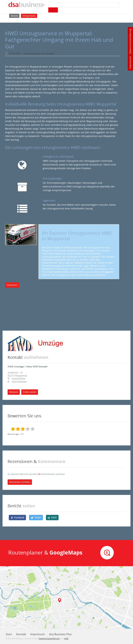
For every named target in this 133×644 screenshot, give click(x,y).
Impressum (130, 62)
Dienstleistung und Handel (38, 54)
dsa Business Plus (60, 634)
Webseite (14, 392)
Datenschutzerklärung (130, 41)
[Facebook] (17, 518)
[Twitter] (36, 518)
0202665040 (19, 379)
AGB (66, 638)
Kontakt (21, 634)
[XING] (52, 518)
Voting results (29, 16)
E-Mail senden (30, 392)
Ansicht (15, 15)
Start (9, 634)
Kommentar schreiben (20, 482)
